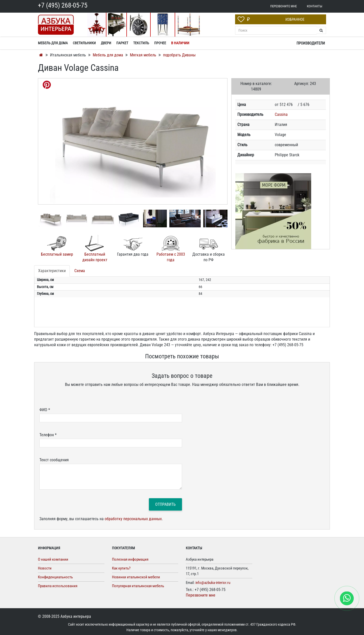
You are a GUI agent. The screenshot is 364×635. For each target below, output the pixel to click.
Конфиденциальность (55, 577)
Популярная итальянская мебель (138, 586)
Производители (311, 43)
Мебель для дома (108, 55)
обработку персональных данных (133, 519)
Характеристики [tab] (52, 271)
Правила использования (58, 586)
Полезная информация (130, 559)
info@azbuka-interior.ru (213, 583)
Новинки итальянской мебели (136, 577)
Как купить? (121, 568)
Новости (45, 568)
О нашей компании (53, 559)
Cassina (281, 114)
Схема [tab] (80, 271)
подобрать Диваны (179, 55)
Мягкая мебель (144, 55)
